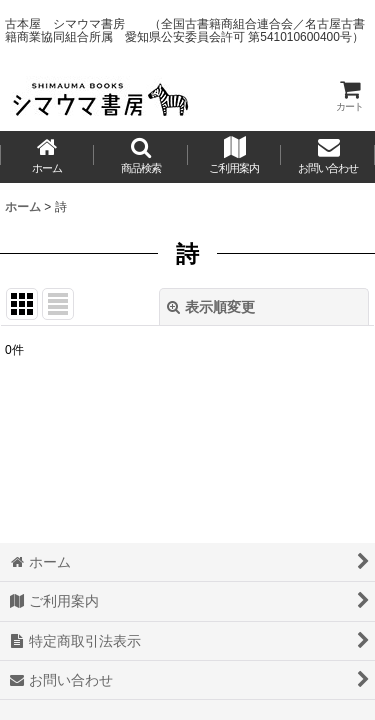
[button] (141, 157)
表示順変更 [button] (211, 307)
